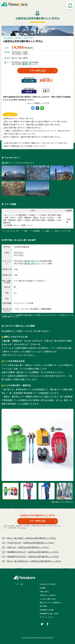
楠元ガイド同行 (28, 38)
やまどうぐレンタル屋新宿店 (15, 215)
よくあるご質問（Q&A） (48, 599)
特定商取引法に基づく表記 (49, 613)
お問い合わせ (44, 591)
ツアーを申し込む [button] (38, 71)
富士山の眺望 (8, 38)
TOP (3, 538)
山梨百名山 (18, 38)
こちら (24, 528)
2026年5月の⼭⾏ (14, 543)
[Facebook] (37, 108)
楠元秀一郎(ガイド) (32, 261)
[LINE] (42, 108)
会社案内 (43, 588)
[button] (70, 5)
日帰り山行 (12, 547)
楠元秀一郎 (27, 62)
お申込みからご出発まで (48, 595)
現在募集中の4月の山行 (17, 552)
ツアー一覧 (19, 584)
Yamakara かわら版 (46, 584)
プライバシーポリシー (47, 617)
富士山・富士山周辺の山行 (18, 561)
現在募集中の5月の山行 (17, 556)
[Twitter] (33, 108)
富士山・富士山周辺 (15, 538)
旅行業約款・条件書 (47, 610)
